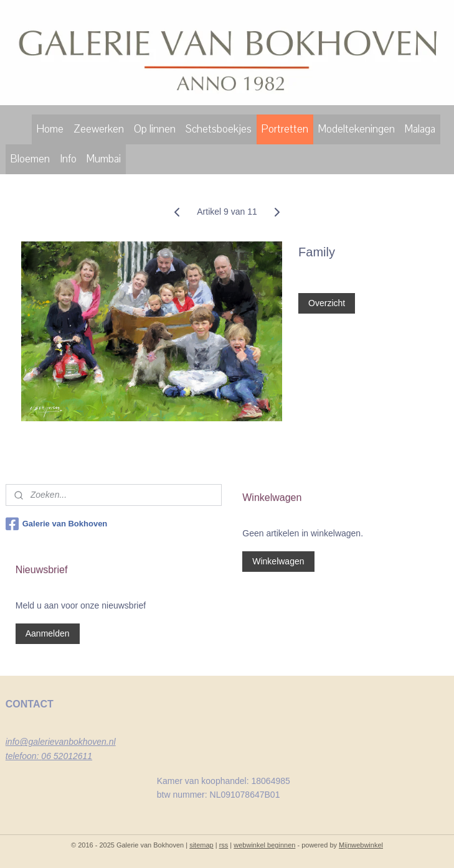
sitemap (201, 845)
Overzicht (327, 303)
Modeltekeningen (357, 129)
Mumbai (104, 159)
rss (224, 845)
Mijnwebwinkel (361, 845)
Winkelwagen (278, 561)
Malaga (420, 129)
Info (68, 159)
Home (50, 129)
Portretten (285, 129)
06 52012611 (67, 756)
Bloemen (30, 159)
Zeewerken (99, 129)
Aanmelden (48, 633)
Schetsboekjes (219, 129)
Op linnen (155, 129)
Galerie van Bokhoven (57, 524)
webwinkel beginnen (264, 845)
